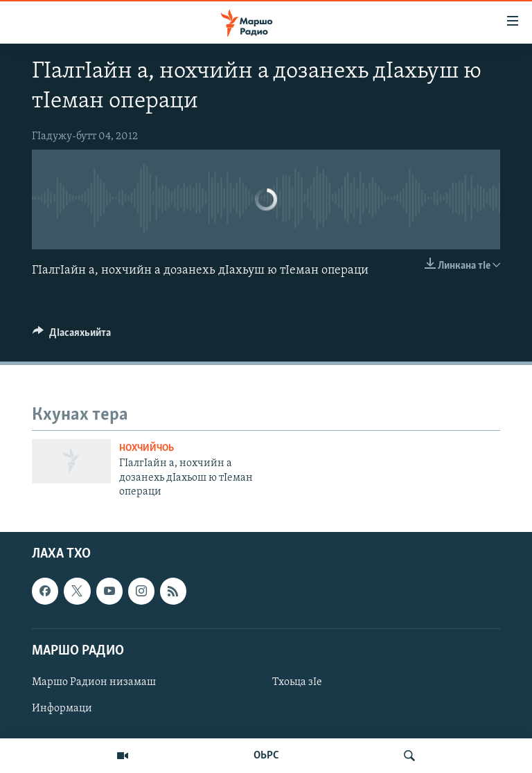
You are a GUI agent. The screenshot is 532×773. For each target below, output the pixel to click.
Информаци (62, 709)
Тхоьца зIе (297, 682)
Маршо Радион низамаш (94, 682)
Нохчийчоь (147, 448)
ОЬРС (266, 756)
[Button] (72, 336)
